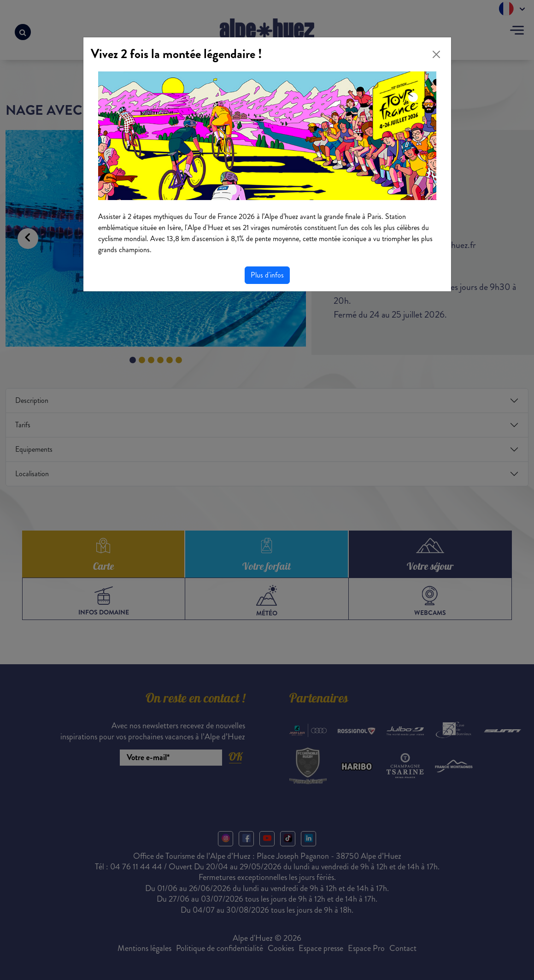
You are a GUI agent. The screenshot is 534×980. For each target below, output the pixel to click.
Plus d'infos (267, 275)
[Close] (436, 54)
